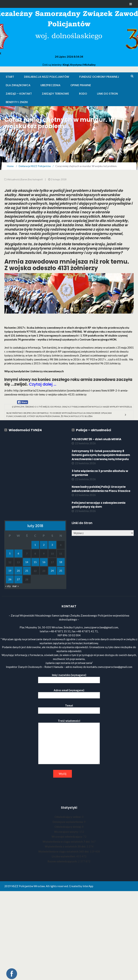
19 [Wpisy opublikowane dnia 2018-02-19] (10, 571)
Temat (69, 708)
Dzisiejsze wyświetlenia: (68, 822)
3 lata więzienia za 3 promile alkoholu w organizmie (100, 473)
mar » (16, 586)
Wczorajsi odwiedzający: (67, 837)
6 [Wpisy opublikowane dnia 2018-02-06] (18, 553)
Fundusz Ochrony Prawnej (99, 77)
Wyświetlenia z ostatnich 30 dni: (66, 846)
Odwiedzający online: (68, 817)
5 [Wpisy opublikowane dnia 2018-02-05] (10, 553)
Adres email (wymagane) (69, 693)
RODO (83, 94)
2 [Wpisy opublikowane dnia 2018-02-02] (44, 545)
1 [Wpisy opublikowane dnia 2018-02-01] (35, 545)
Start (10, 77)
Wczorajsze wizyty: (67, 832)
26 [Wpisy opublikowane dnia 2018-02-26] (10, 579)
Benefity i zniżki (17, 102)
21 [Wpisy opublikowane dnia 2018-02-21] (27, 571)
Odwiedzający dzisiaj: (68, 827)
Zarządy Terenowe (55, 94)
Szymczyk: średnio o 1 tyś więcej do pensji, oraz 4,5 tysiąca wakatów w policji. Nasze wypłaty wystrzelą (73, 407)
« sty (8, 586)
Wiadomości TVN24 (25, 430)
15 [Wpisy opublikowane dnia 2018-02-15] (35, 562)
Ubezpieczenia (50, 85)
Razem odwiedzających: (63, 861)
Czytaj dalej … (43, 384)
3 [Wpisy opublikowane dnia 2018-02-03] (52, 545)
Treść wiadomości (69, 742)
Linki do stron (107, 94)
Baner (24, 179)
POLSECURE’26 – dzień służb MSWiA (96, 439)
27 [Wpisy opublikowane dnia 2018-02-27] (18, 579)
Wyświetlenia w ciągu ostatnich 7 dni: (67, 842)
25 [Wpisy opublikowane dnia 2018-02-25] (61, 571)
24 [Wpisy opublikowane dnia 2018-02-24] (52, 571)
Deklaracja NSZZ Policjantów (47, 77)
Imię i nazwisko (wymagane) (69, 677)
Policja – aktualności (94, 430)
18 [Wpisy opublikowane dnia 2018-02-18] (61, 562)
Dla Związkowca (18, 85)
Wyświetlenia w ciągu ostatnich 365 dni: (64, 851)
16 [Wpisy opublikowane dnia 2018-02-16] (44, 562)
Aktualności (14, 179)
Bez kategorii (35, 179)
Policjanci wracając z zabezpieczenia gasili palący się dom (99, 505)
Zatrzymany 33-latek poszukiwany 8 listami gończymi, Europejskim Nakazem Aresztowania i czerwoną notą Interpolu (101, 455)
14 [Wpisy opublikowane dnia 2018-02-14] (27, 562)
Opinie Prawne (81, 85)
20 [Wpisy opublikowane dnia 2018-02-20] (18, 571)
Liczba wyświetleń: (64, 856)
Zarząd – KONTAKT (19, 94)
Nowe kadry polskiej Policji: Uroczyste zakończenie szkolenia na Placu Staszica (101, 489)
